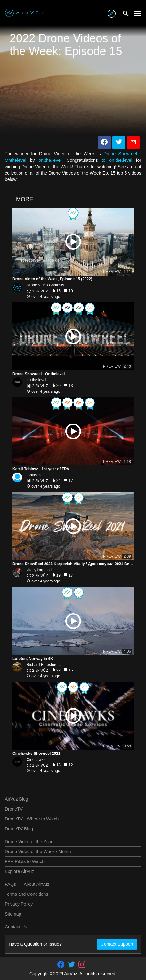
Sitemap (13, 914)
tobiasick (34, 475)
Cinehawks (36, 760)
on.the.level (50, 160)
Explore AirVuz (19, 871)
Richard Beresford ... (44, 665)
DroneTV (14, 809)
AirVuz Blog (16, 799)
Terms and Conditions (26, 894)
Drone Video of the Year (28, 842)
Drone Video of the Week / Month (38, 852)
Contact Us (16, 927)
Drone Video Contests (45, 285)
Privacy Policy (19, 904)
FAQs (10, 884)
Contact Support (117, 944)
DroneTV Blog (19, 829)
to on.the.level (117, 160)
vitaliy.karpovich (40, 570)
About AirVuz (36, 884)
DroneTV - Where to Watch (32, 819)
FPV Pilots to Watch (25, 861)
